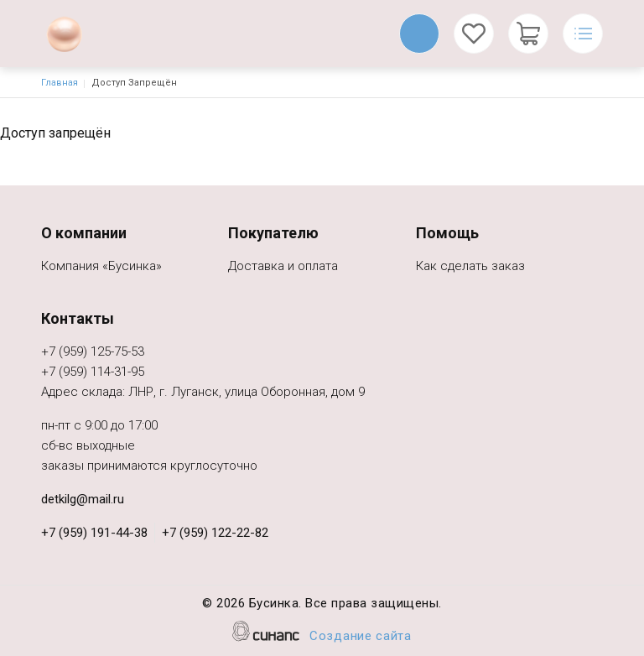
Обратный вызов (419, 34)
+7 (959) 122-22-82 (215, 533)
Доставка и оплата (283, 267)
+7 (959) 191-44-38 (94, 533)
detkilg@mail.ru (83, 499)
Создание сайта (361, 637)
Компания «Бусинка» (101, 267)
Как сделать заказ (470, 267)
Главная (60, 83)
